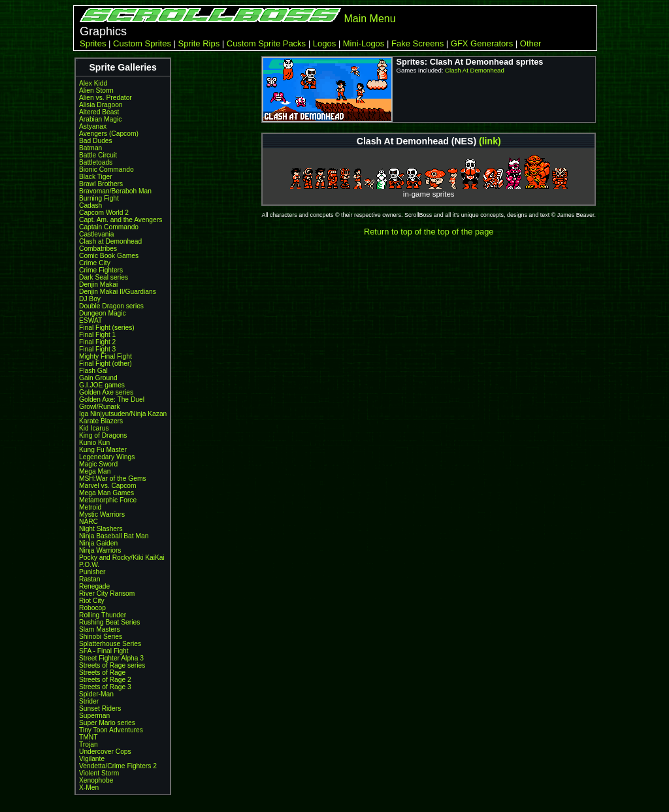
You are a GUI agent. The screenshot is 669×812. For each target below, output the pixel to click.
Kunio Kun (94, 443)
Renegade (94, 586)
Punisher (92, 572)
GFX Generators (482, 43)
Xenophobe (96, 780)
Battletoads (96, 162)
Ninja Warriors (100, 550)
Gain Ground (98, 378)
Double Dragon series (111, 306)
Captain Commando (109, 227)
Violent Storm (99, 773)
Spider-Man (96, 694)
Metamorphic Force (108, 500)
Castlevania (96, 234)
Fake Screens (417, 43)
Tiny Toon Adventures (111, 730)
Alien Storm (96, 90)
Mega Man (95, 471)
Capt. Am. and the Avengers (121, 220)
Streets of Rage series (112, 665)
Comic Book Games (109, 256)
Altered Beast (99, 112)
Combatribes (98, 249)
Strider (89, 701)
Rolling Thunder (103, 615)
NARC (89, 522)
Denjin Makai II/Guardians (118, 292)
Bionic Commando (106, 170)
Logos (324, 43)
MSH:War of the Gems (113, 479)
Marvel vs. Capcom (108, 486)
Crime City (95, 263)
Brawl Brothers (101, 184)
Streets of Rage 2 (105, 680)
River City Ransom (107, 593)
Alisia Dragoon (101, 105)
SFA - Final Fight (104, 651)
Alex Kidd (93, 83)
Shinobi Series (101, 637)
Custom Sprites (142, 43)
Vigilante (92, 759)
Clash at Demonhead (110, 241)
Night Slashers (101, 529)
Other (531, 43)
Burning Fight (99, 198)
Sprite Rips (199, 43)
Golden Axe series (106, 392)
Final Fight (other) (106, 364)
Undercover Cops (105, 752)
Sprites (93, 43)
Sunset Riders (100, 708)
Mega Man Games (106, 493)
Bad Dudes (96, 141)
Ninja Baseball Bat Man (114, 536)
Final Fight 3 (97, 349)
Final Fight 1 (97, 335)
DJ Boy (90, 299)
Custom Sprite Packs (266, 43)
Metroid (90, 507)
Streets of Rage (102, 673)
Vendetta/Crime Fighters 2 (118, 766)
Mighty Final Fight (106, 356)
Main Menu (369, 19)
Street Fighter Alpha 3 (111, 658)
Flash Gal (93, 371)
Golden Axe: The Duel (112, 399)
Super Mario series (107, 723)
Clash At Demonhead (475, 70)
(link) (490, 141)
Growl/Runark (100, 407)
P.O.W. (89, 565)
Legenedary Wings (107, 457)
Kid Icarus (94, 428)
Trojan (89, 744)
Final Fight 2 (97, 342)
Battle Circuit (98, 155)
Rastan (90, 579)
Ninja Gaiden (98, 543)
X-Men (89, 788)
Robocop (92, 608)
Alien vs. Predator (106, 98)
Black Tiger (96, 177)
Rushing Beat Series (109, 622)
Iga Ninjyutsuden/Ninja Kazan (123, 414)
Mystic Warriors (102, 514)
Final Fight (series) (107, 328)
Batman (90, 148)
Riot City (92, 601)
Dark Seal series (104, 277)
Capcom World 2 (104, 213)
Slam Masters (100, 629)
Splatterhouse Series (110, 644)
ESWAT (90, 320)
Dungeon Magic (103, 313)
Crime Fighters (101, 270)
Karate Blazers (101, 421)
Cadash (90, 205)
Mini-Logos (364, 43)
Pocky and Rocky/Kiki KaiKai (122, 558)
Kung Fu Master (103, 450)
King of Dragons (103, 435)
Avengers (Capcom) (109, 134)
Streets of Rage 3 (105, 687)
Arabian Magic (100, 119)
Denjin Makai (98, 284)
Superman (94, 716)
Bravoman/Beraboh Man (115, 191)
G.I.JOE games (102, 385)
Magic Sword (98, 464)
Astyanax (93, 126)
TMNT (88, 737)
